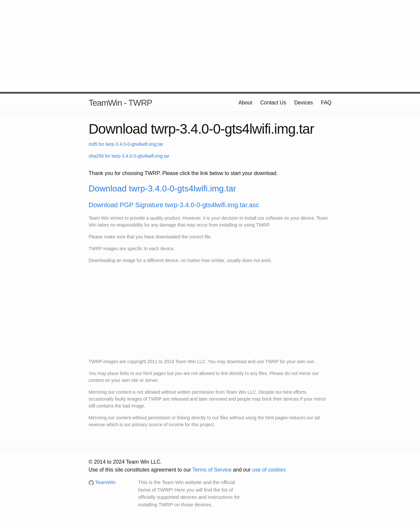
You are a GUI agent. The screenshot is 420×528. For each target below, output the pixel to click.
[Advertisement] (210, 46)
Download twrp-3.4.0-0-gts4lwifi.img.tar (162, 188)
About (245, 103)
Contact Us (273, 103)
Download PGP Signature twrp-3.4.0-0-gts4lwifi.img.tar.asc (174, 205)
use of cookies (269, 470)
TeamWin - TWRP (120, 103)
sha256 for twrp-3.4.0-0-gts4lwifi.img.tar (129, 156)
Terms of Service (212, 470)
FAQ (326, 103)
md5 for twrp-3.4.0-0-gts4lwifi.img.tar (126, 144)
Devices (304, 103)
